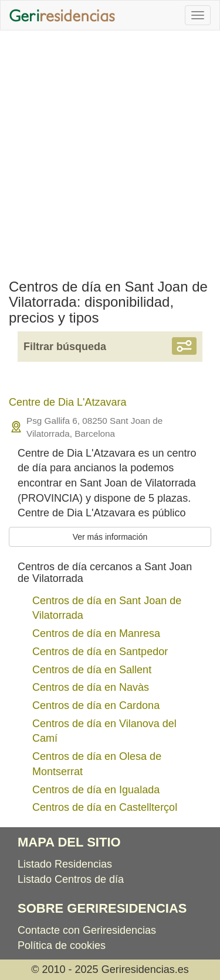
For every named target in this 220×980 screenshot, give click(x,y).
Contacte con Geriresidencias (87, 930)
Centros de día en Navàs (91, 687)
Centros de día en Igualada (96, 790)
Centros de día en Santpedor (100, 652)
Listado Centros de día (71, 879)
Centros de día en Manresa (96, 633)
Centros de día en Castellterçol (105, 807)
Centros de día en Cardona (96, 705)
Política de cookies (62, 945)
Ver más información (110, 537)
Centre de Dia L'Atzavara (68, 402)
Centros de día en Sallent (92, 670)
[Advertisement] (110, 152)
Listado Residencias (65, 864)
